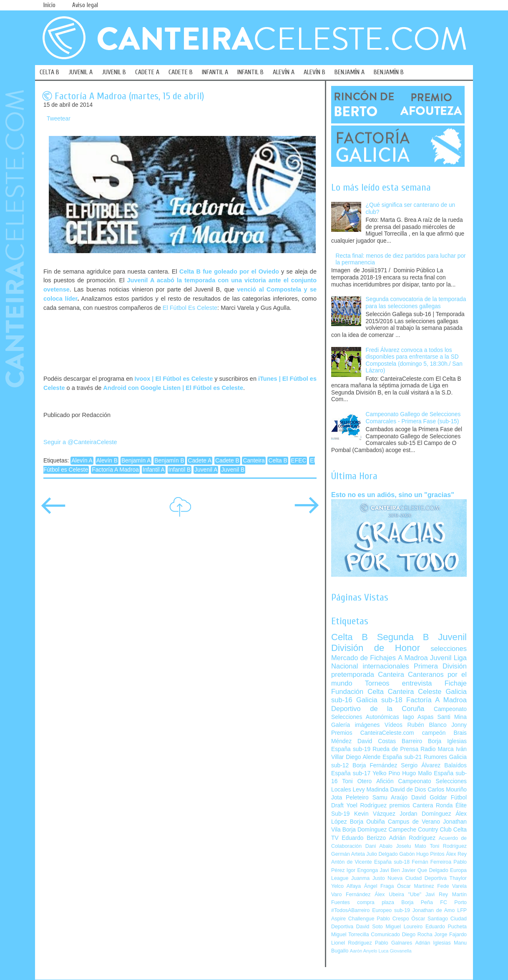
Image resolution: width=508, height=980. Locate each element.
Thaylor (458, 878)
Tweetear (59, 119)
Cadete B (227, 461)
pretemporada (353, 675)
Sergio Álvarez (421, 765)
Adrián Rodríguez (412, 838)
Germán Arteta (348, 854)
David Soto (370, 927)
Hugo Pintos (430, 854)
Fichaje (456, 683)
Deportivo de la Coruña (378, 709)
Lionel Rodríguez (352, 943)
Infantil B (180, 470)
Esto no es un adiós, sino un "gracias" (393, 495)
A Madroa (413, 658)
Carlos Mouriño (447, 790)
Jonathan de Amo (434, 910)
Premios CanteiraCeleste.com (373, 733)
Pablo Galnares (394, 943)
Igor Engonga (362, 870)
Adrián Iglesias (433, 943)
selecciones (449, 649)
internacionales (386, 666)
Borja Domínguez (365, 830)
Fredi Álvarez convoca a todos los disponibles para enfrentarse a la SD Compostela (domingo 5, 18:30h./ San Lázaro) (414, 361)
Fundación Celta (357, 692)
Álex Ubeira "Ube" (398, 895)
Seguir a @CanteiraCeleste (80, 442)
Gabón (407, 854)
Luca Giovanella (395, 951)
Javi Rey (437, 895)
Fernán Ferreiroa (431, 862)
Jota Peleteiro (350, 798)
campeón (434, 733)
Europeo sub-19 (391, 910)
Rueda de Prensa (395, 749)
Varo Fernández (351, 895)
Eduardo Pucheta (446, 927)
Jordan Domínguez (425, 814)
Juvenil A (206, 470)
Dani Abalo (379, 846)
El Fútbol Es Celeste (190, 308)
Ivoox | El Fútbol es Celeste (174, 379)
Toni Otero (357, 781)
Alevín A (82, 461)
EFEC (299, 461)
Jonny (459, 725)
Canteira (254, 461)
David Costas (377, 741)
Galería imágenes (356, 725)
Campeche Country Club (420, 830)
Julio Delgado (382, 854)
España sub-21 (402, 757)
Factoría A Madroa (115, 470)
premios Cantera (411, 805)
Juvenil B (233, 470)
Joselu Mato (411, 846)
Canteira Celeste (415, 692)
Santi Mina (452, 717)
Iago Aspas (418, 717)
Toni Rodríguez (448, 846)
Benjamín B (169, 461)
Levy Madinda (370, 790)
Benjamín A (136, 461)
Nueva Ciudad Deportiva (417, 878)
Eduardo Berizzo (364, 838)
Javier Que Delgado (425, 870)
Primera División (440, 666)
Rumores (435, 757)
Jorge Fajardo (450, 935)
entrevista (417, 683)
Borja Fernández (375, 765)
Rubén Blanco (427, 725)
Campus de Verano (414, 822)
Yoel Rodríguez (366, 805)
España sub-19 (351, 749)
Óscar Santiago (430, 919)
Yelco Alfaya (346, 886)
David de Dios (408, 790)
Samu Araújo (390, 798)
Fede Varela (452, 886)
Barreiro (412, 741)
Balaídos (455, 765)
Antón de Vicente (352, 862)
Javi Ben (390, 870)
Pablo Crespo (393, 919)
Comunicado (385, 935)
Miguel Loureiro (404, 927)
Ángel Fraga (379, 886)
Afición (385, 781)
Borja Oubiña (367, 822)
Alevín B (107, 461)
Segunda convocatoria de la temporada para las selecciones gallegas (416, 303)
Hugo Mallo (417, 773)
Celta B (278, 461)
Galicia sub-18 (379, 700)
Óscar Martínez (416, 886)
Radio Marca (437, 749)
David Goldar (429, 798)
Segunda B (403, 637)
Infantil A (154, 470)
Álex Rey (456, 854)
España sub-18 (392, 862)
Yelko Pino (386, 773)
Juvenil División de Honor (399, 642)
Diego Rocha (417, 935)
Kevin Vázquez (375, 814)
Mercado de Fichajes (363, 658)
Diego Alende (363, 757)
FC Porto (453, 902)
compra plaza (376, 902)
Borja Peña (417, 902)
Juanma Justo (368, 878)
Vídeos (394, 725)
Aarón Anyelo (364, 951)
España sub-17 (351, 773)
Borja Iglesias (447, 741)
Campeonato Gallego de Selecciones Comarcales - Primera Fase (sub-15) (413, 418)
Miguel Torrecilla (350, 935)
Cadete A (200, 461)
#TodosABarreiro (350, 910)
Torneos (377, 683)
